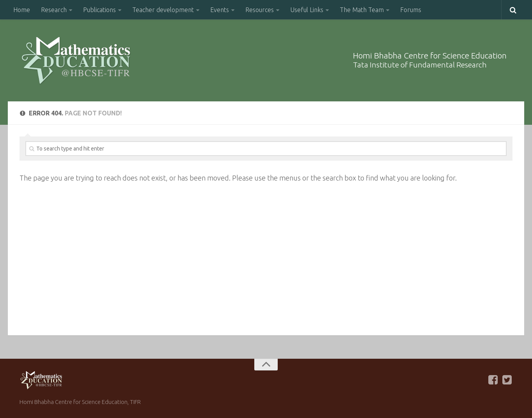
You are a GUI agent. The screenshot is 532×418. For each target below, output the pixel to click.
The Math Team (362, 10)
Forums (411, 10)
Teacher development (163, 10)
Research (54, 10)
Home (22, 10)
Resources (260, 10)
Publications (99, 10)
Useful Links (307, 10)
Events (220, 10)
